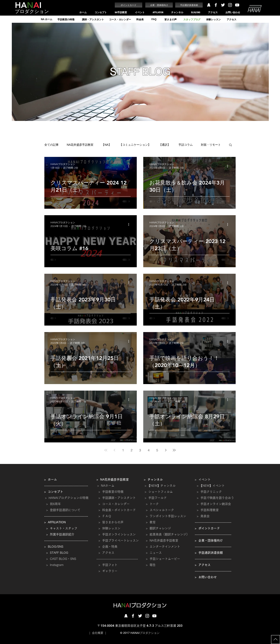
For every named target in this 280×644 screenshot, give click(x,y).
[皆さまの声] (171, 19)
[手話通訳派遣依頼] (189, 5)
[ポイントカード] (129, 5)
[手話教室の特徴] (66, 19)
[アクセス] (231, 19)
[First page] (106, 450)
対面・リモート (211, 145)
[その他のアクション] (130, 166)
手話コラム (186, 145)
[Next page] (166, 450)
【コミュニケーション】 (135, 145)
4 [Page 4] (149, 450)
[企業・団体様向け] (159, 5)
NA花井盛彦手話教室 (80, 145)
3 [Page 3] (140, 450)
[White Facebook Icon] (216, 5)
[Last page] (174, 450)
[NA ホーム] (47, 19)
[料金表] (140, 19)
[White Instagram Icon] (230, 5)
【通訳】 (165, 145)
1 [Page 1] (123, 450)
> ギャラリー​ (107, 571)
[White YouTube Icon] (237, 5)
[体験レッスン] (213, 19)
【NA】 (106, 145)
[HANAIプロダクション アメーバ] (209, 5)
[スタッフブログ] (192, 19)
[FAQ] (154, 19)
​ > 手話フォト (107, 565)
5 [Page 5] (157, 450)
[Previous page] (114, 450)
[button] (101, 12)
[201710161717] (126, 616)
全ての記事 (51, 145)
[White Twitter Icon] (223, 5)
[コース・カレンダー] (120, 19)
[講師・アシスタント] (93, 19)
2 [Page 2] (132, 450)
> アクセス (106, 553)
